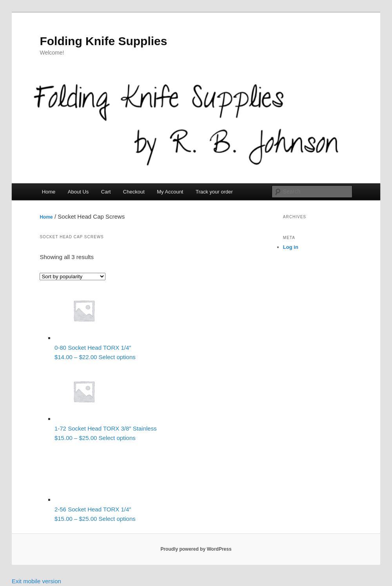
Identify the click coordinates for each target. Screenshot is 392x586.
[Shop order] (73, 277)
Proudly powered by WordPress (196, 549)
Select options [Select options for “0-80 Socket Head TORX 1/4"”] (117, 357)
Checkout (134, 192)
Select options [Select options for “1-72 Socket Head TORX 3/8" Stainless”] (117, 438)
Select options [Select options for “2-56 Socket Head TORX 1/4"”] (117, 519)
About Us (78, 192)
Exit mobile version (36, 581)
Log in (291, 247)
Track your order (214, 192)
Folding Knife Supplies (103, 41)
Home (49, 192)
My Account (170, 192)
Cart (106, 192)
